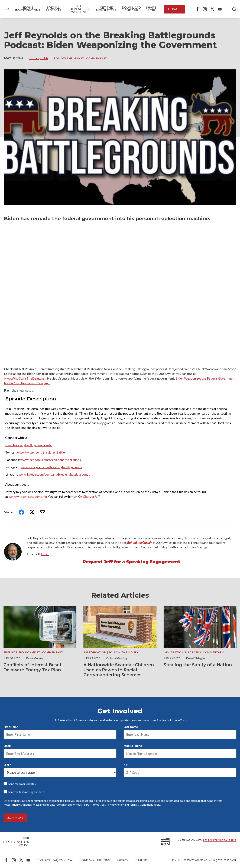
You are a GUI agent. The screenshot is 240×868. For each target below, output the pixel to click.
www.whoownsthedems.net (28, 497)
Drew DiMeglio (195, 658)
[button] (28, 9)
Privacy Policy (115, 804)
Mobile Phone (133, 746)
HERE (45, 554)
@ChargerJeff (90, 497)
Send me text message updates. (27, 792)
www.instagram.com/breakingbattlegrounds (51, 467)
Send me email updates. (22, 784)
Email (7, 746)
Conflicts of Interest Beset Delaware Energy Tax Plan (33, 667)
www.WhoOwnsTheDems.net (25, 378)
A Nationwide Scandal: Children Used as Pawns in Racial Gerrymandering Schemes (119, 670)
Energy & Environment (22, 652)
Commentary (97, 58)
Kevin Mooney (35, 658)
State (7, 765)
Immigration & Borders (183, 652)
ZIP (126, 765)
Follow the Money (69, 58)
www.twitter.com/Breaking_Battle (41, 452)
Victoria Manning (116, 658)
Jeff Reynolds (39, 58)
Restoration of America (220, 840)
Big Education (95, 652)
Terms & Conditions (141, 804)
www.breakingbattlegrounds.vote (29, 445)
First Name (11, 727)
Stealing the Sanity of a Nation (198, 665)
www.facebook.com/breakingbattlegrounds (51, 460)
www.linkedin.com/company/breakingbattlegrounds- (55, 474)
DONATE (174, 9)
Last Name (131, 727)
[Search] (234, 9)
